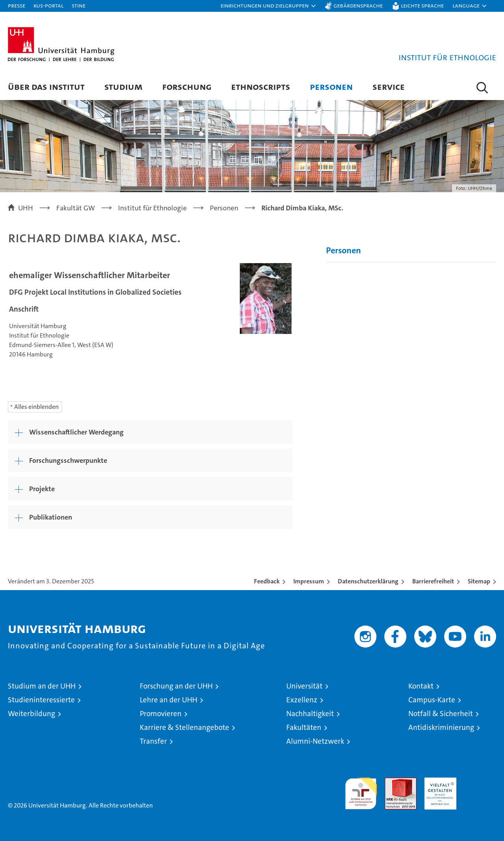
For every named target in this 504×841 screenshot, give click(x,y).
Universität (304, 686)
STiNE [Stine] (79, 5)
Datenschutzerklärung (368, 581)
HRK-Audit (438, 782)
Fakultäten (304, 727)
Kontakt (421, 686)
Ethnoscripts (261, 86)
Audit (392, 782)
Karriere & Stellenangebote (184, 727)
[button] (269, 6)
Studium (123, 86)
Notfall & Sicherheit (441, 714)
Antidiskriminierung (441, 727)
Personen (331, 86)
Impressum (309, 581)
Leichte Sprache (422, 5)
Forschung (187, 86)
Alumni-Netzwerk (315, 741)
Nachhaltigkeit (310, 714)
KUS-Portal (48, 5)
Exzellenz (302, 700)
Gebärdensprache (358, 5)
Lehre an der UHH (169, 700)
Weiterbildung (31, 714)
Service (389, 86)
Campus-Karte (432, 700)
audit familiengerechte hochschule (361, 790)
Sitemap (479, 581)
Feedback (267, 581)
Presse (17, 5)
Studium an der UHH (42, 686)
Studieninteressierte (41, 700)
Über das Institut (46, 86)
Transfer (153, 741)
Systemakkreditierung (480, 782)
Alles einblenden (36, 407)
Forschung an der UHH (176, 686)
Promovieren (161, 714)
